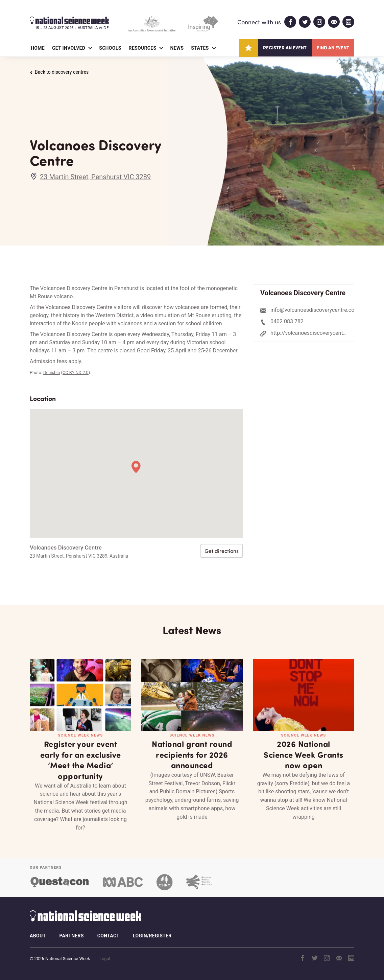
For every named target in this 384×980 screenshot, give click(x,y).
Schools (110, 48)
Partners (71, 936)
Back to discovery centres (59, 72)
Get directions (222, 551)
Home (38, 48)
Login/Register (152, 936)
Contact (108, 936)
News (177, 48)
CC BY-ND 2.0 (76, 372)
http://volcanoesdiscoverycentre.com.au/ (320, 333)
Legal (105, 959)
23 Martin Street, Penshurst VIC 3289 (95, 177)
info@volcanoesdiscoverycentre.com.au (318, 310)
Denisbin (52, 372)
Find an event (333, 48)
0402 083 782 (287, 321)
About (38, 936)
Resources (143, 48)
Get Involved (69, 48)
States (200, 48)
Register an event (285, 48)
